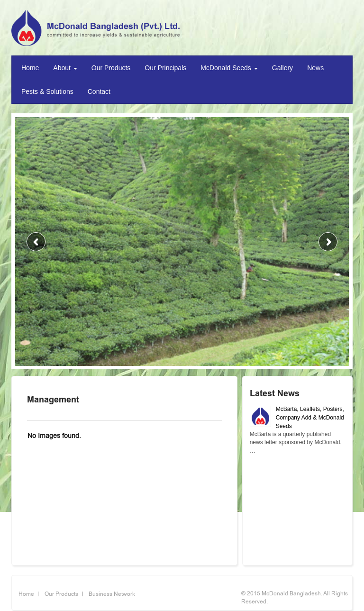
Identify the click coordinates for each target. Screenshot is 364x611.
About (65, 68)
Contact (99, 91)
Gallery (282, 68)
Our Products (111, 68)
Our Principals (165, 68)
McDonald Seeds (229, 68)
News (315, 68)
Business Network (112, 594)
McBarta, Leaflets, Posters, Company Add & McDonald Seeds (310, 418)
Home (30, 68)
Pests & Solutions (47, 91)
